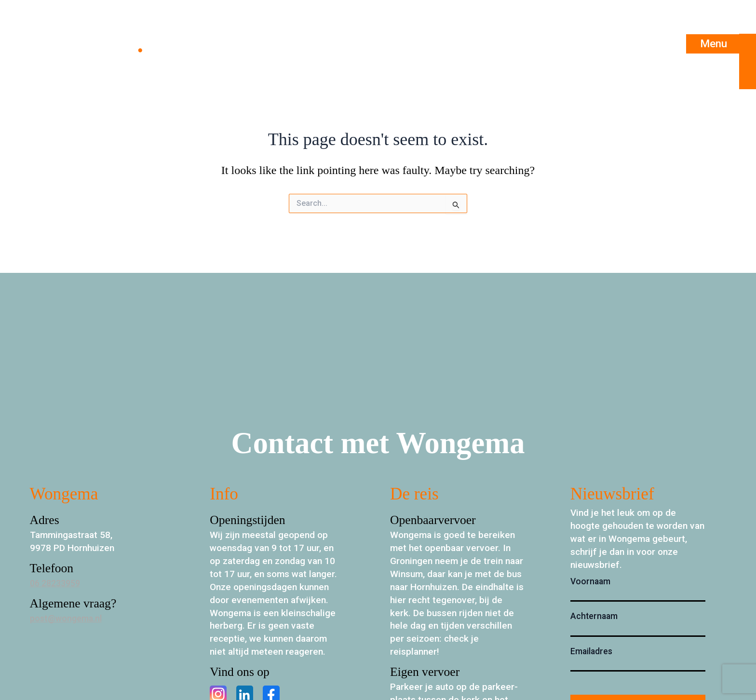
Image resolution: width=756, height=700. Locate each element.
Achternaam (594, 616)
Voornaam (590, 581)
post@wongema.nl (68, 618)
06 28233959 (58, 583)
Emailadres (591, 651)
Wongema (88, 44)
